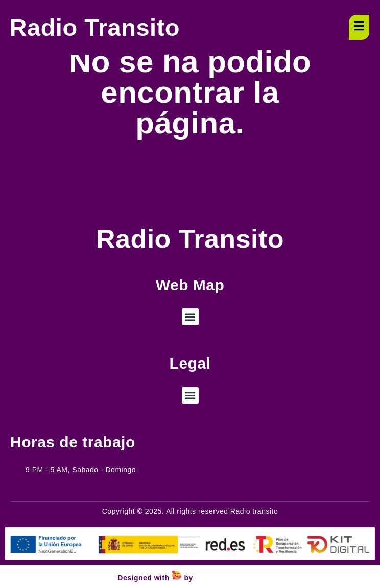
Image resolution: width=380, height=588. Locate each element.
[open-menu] (359, 27)
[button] (190, 317)
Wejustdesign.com (229, 578)
